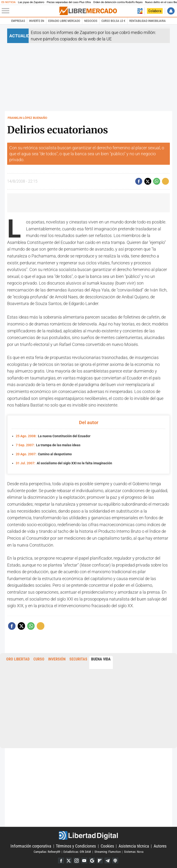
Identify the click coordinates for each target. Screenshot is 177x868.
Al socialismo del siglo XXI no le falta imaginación (64, 462)
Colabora (155, 11)
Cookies (107, 845)
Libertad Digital (89, 835)
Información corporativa (31, 845)
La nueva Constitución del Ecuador (53, 436)
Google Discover (92, 860)
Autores (160, 845)
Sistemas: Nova (134, 851)
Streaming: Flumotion (108, 851)
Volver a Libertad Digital (140, 11)
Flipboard (100, 860)
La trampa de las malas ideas (48, 445)
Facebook (60, 860)
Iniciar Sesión (171, 11)
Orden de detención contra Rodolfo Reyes (118, 2)
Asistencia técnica (134, 845)
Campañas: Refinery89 (47, 851)
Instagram (76, 860)
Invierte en (37, 21)
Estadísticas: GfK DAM (77, 851)
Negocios (91, 21)
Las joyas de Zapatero (31, 2)
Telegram (108, 860)
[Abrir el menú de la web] (30, 11)
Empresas (18, 21)
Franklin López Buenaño (27, 118)
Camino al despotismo (44, 454)
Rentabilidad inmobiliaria (148, 21)
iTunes (116, 860)
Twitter (68, 860)
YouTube (84, 860)
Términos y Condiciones (76, 845)
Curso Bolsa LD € (113, 21)
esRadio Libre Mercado (64, 21)
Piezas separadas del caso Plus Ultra (69, 2)
